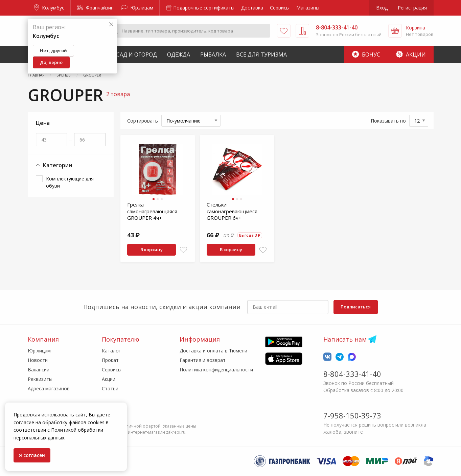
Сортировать (143, 121)
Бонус (366, 55)
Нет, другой (53, 50)
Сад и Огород (137, 55)
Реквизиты (40, 379)
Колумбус (49, 8)
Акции (411, 55)
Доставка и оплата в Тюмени (213, 351)
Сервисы (280, 8)
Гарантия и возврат (203, 360)
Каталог (111, 351)
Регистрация (412, 8)
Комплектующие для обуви (70, 182)
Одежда (179, 55)
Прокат (110, 360)
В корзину (152, 250)
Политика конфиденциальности (216, 370)
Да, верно (51, 62)
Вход (382, 8)
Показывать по (388, 121)
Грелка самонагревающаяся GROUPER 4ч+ (152, 211)
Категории (54, 165)
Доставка (252, 8)
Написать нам (345, 339)
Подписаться (356, 307)
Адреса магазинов (49, 388)
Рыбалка (213, 55)
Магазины (308, 8)
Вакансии (39, 370)
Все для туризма (261, 55)
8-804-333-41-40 (352, 374)
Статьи (110, 388)
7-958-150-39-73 (352, 415)
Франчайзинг (96, 8)
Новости (38, 360)
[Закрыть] (111, 25)
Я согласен (32, 455)
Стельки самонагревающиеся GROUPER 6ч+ (232, 211)
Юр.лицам (137, 8)
